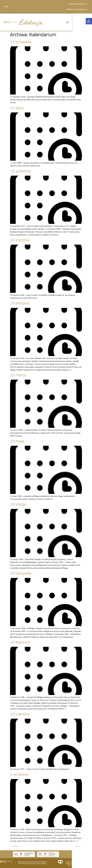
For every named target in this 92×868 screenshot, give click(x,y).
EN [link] (5, 7)
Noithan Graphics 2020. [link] (69, 864)
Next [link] (79, 846)
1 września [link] (19, 775)
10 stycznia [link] (20, 240)
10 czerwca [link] (20, 714)
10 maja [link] (17, 442)
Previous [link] (15, 846)
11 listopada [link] (21, 42)
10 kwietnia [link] (20, 643)
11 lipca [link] (17, 108)
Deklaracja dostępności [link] (77, 10)
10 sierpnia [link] (20, 304)
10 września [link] (20, 171)
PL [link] (8, 7)
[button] (67, 22)
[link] (89, 21)
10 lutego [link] (18, 505)
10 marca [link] (18, 375)
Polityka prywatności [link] (78, 4)
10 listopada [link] (21, 574)
